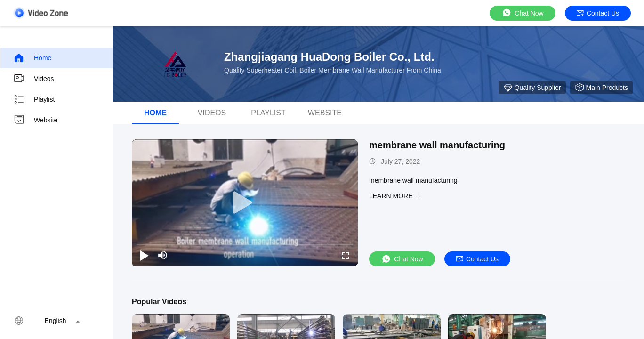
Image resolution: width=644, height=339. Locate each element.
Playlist (34, 99)
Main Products (601, 88)
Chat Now (522, 13)
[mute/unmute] (163, 255)
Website (35, 120)
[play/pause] (144, 255)
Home (32, 58)
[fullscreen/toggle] (346, 255)
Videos (34, 79)
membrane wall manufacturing (437, 145)
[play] (245, 203)
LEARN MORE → (395, 196)
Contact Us (598, 13)
